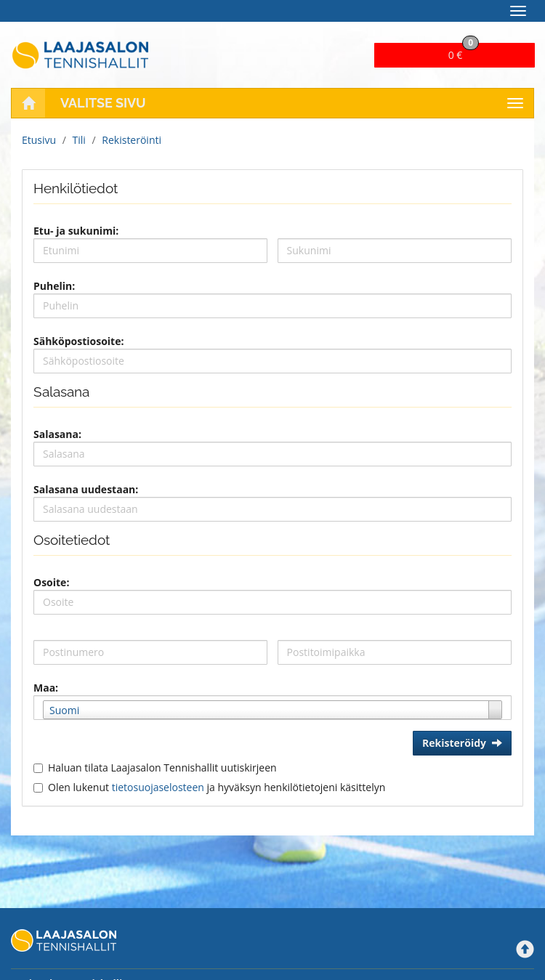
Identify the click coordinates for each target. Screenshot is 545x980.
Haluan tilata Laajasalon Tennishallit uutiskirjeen (162, 768)
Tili (79, 140)
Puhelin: (54, 286)
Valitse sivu (103, 103)
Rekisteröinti (132, 140)
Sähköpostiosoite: (78, 341)
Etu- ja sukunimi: (76, 231)
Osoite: (51, 582)
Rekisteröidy (462, 743)
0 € (464, 52)
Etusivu (39, 140)
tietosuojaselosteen (158, 787)
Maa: (46, 688)
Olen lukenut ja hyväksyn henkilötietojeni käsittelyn (217, 787)
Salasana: (57, 434)
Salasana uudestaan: (86, 489)
